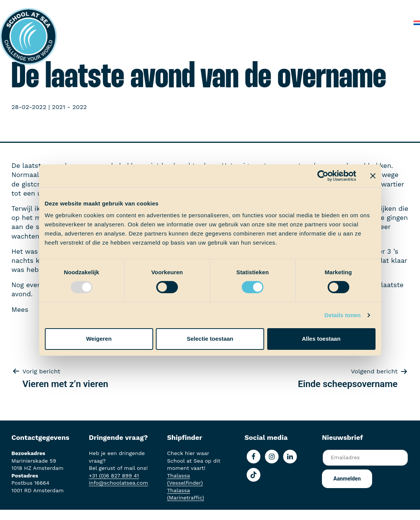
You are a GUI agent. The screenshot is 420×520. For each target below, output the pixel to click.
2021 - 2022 (70, 107)
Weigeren (99, 339)
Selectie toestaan (210, 339)
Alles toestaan (321, 339)
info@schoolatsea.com (119, 483)
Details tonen (343, 315)
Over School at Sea (324, 7)
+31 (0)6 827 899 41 (114, 476)
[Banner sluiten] (373, 175)
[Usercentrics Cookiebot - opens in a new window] (323, 175)
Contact (393, 23)
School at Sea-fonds (256, 7)
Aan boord (161, 7)
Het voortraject (115, 7)
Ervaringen (201, 7)
